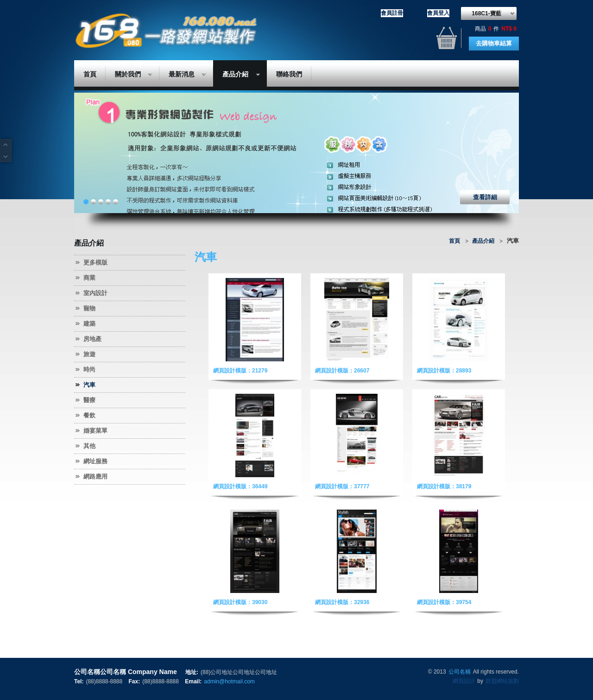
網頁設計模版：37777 (342, 486)
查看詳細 (485, 197)
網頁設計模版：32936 (342, 602)
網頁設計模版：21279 (240, 371)
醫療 (89, 400)
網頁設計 (464, 681)
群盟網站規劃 (502, 681)
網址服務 (95, 461)
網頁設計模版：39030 (240, 602)
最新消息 (183, 76)
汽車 (89, 385)
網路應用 (95, 476)
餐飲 (89, 415)
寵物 (89, 308)
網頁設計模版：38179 (444, 486)
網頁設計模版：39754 (444, 602)
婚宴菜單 (95, 431)
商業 (89, 278)
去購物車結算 (494, 43)
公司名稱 (460, 672)
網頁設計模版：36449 (240, 486)
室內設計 (95, 293)
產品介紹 (237, 76)
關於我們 (129, 76)
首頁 (90, 74)
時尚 (89, 369)
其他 (89, 446)
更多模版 (95, 262)
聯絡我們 (289, 74)
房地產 (92, 339)
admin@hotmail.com (229, 681)
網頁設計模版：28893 (444, 371)
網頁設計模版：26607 (342, 371)
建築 (89, 324)
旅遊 (89, 354)
